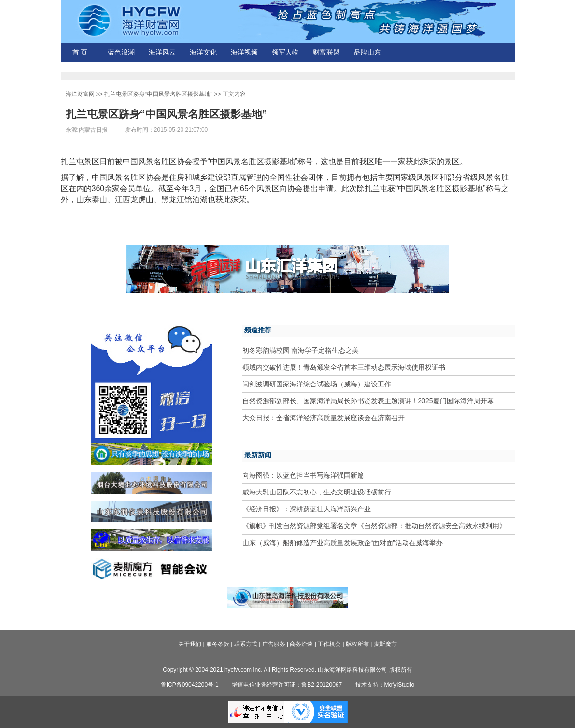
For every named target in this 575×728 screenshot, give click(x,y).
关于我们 (190, 644)
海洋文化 (203, 52)
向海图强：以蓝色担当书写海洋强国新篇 (303, 475)
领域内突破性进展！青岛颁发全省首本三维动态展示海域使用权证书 (344, 367)
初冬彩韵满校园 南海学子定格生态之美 (301, 350)
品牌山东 (367, 52)
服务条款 (218, 644)
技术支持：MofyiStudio (385, 685)
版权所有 (357, 644)
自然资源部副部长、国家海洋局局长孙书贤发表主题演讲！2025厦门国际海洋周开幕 (368, 401)
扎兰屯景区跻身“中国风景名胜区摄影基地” (158, 94)
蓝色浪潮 (121, 52)
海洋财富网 (80, 94)
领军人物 (285, 52)
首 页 (80, 52)
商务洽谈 (301, 644)
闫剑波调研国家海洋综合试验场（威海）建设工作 (317, 384)
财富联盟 (326, 52)
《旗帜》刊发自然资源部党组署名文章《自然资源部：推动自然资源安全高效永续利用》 (374, 526)
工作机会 (329, 644)
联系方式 (246, 644)
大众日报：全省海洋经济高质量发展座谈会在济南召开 (323, 418)
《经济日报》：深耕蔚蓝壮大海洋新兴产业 (307, 509)
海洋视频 (244, 52)
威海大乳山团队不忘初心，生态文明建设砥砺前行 (317, 492)
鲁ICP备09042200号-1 (190, 685)
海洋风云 (162, 52)
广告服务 (274, 644)
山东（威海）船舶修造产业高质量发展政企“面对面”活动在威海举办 (343, 543)
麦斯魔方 (385, 644)
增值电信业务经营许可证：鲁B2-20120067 (287, 685)
